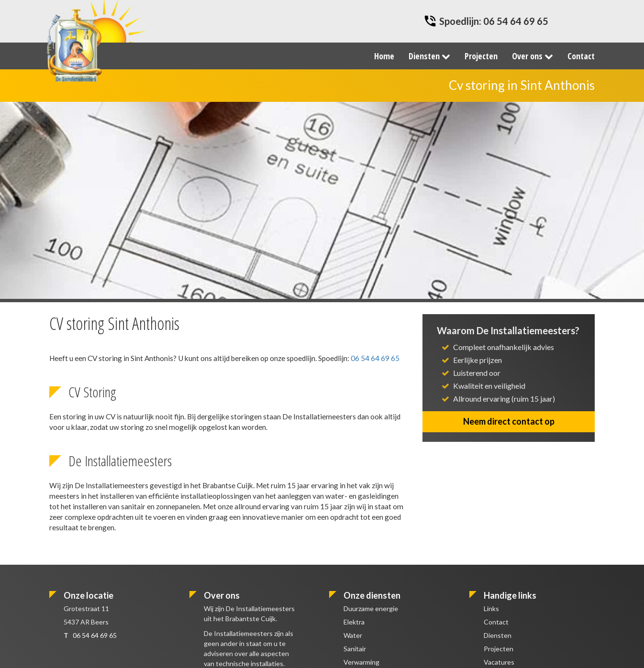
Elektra (354, 622)
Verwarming (361, 662)
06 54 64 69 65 (516, 21)
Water (353, 635)
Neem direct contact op (509, 421)
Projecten (481, 56)
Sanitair (355, 649)
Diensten (429, 56)
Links (491, 608)
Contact (581, 56)
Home (384, 56)
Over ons (533, 56)
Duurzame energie (371, 608)
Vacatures (499, 662)
